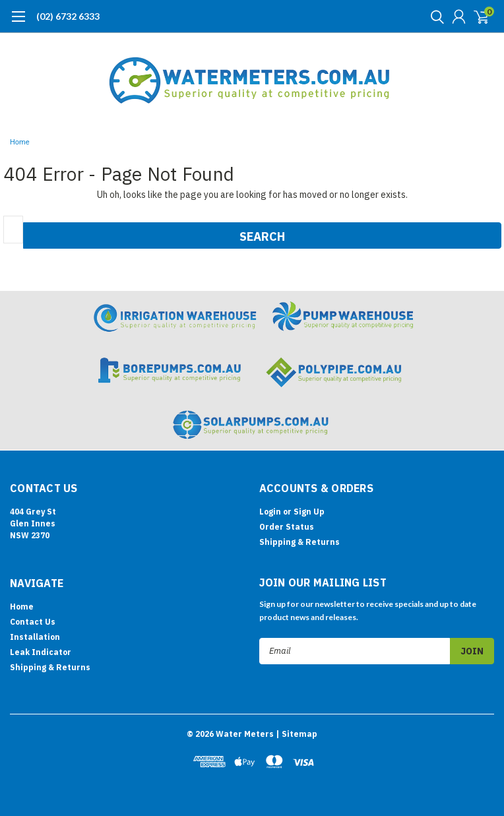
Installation (35, 637)
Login (270, 512)
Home (20, 142)
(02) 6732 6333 (68, 16)
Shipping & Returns (299, 542)
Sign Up (309, 512)
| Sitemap (297, 734)
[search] (434, 16)
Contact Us (33, 622)
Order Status (287, 527)
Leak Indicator (41, 652)
